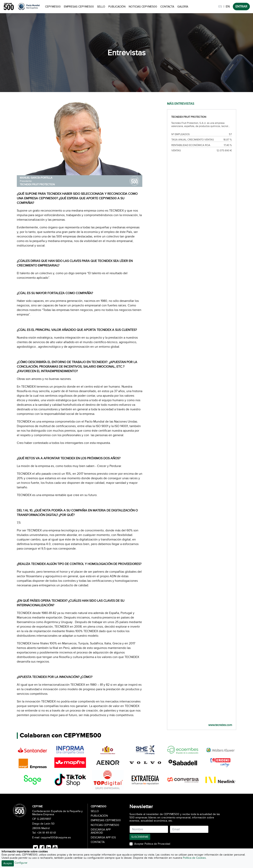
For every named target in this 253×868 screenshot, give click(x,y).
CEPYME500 (53, 7)
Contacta (167, 7)
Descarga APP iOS (103, 838)
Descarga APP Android (101, 831)
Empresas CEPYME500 (79, 7)
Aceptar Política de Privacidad (152, 844)
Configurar (21, 863)
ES (220, 7)
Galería (183, 7)
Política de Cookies (194, 858)
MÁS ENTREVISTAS (181, 104)
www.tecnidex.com (220, 725)
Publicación (117, 7)
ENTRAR (241, 7)
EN (228, 7)
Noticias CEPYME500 (143, 7)
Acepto (8, 863)
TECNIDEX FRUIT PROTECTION (37, 185)
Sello (101, 7)
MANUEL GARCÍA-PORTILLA (36, 178)
